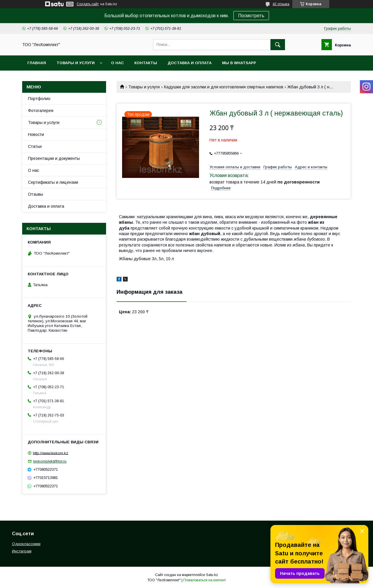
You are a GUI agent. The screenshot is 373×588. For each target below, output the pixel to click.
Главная (37, 63)
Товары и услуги (76, 63)
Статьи (35, 146)
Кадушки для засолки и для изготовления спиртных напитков (224, 87)
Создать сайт (88, 4)
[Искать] (278, 45)
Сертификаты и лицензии (53, 182)
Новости (36, 134)
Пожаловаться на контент (205, 580)
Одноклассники (26, 544)
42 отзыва (281, 4)
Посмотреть (251, 16)
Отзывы (36, 194)
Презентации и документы (54, 158)
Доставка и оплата (190, 63)
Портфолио (39, 99)
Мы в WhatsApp (239, 63)
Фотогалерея (41, 111)
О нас (117, 63)
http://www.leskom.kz (51, 453)
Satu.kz (212, 575)
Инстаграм (22, 551)
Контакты (146, 63)
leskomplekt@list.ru (50, 461)
